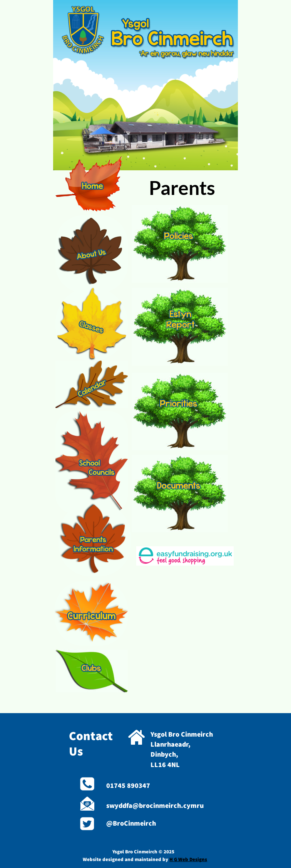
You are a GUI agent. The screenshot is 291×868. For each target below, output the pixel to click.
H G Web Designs (188, 859)
